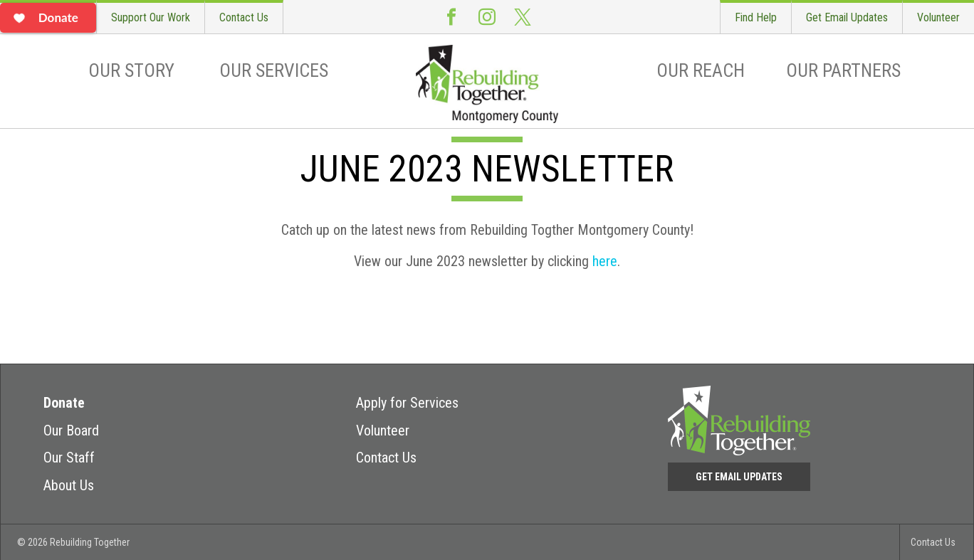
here (605, 261)
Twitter (523, 17)
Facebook (451, 17)
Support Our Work (151, 17)
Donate (64, 403)
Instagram (487, 17)
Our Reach (701, 70)
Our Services (274, 70)
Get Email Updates (847, 17)
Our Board (71, 430)
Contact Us (244, 17)
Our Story (131, 70)
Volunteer (938, 17)
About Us (69, 485)
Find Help (756, 17)
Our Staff (69, 458)
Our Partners (843, 70)
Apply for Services (407, 403)
